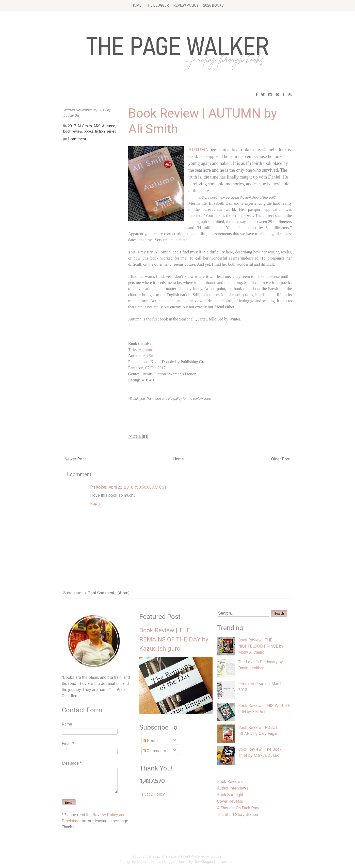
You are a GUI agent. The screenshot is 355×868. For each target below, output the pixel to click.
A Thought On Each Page (239, 808)
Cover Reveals (230, 801)
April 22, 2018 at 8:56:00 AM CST (138, 487)
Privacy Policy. (152, 794)
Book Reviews (230, 782)
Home (136, 5)
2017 (72, 126)
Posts (150, 741)
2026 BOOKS (213, 5)
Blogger (217, 856)
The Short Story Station (238, 815)
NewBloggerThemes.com (214, 862)
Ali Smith (151, 356)
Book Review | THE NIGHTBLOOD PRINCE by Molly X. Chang (261, 646)
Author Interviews (233, 788)
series (111, 131)
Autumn (145, 350)
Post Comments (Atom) (109, 593)
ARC (97, 126)
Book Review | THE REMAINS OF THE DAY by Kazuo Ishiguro (174, 639)
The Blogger (157, 5)
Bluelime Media (149, 862)
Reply (95, 503)
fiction (100, 131)
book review (73, 131)
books (89, 131)
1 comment (77, 139)
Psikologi (99, 487)
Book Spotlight (230, 795)
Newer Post (75, 459)
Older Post (281, 459)
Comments (154, 751)
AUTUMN (198, 150)
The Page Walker (175, 856)
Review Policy (186, 5)
